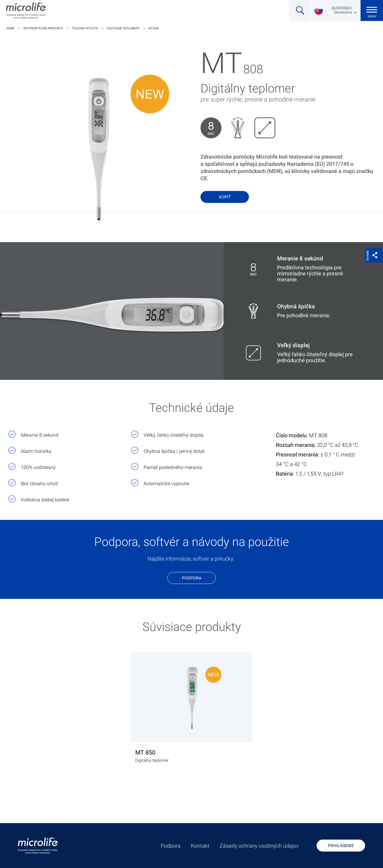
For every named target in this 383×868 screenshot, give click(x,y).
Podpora (192, 578)
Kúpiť (225, 197)
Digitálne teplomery (123, 28)
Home (10, 28)
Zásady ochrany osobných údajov (259, 846)
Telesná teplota (85, 28)
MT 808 (154, 28)
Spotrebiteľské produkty (43, 28)
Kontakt (200, 846)
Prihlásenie (341, 846)
